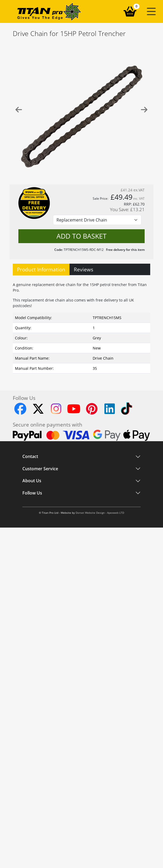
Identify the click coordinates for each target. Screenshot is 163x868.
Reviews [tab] (83, 269)
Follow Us (32, 493)
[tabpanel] (81, 327)
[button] (151, 11)
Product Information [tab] (41, 269)
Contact (30, 457)
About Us (32, 481)
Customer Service (40, 469)
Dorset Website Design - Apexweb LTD (100, 513)
